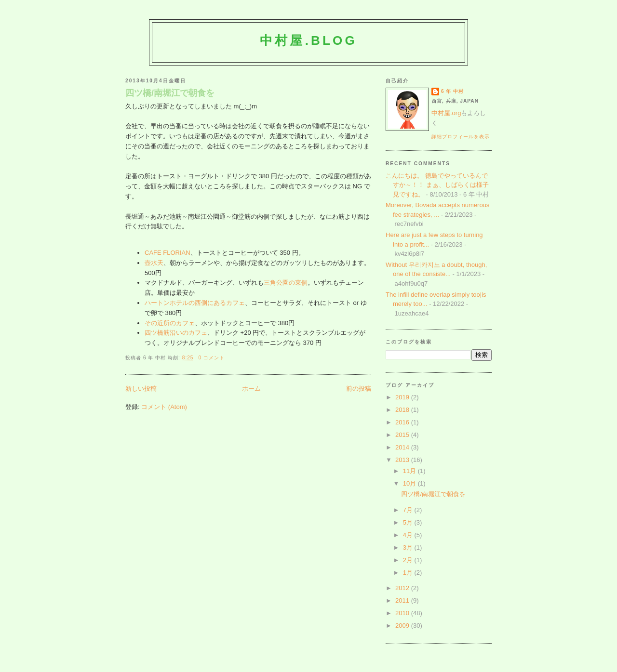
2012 (403, 588)
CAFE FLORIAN (168, 253)
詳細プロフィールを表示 (461, 137)
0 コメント (211, 358)
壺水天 (154, 263)
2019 (403, 397)
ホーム (251, 389)
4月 (409, 535)
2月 (409, 560)
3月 (409, 547)
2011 (403, 600)
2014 (403, 447)
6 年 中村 (452, 91)
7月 (409, 510)
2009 (403, 626)
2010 (403, 613)
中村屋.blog (308, 40)
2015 (403, 435)
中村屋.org (446, 113)
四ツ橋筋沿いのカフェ (176, 333)
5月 (409, 522)
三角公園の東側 (286, 283)
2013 (403, 460)
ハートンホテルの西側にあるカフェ (195, 303)
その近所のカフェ (170, 323)
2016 (403, 422)
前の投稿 (359, 389)
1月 (409, 573)
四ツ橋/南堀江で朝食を (170, 93)
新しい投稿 (141, 389)
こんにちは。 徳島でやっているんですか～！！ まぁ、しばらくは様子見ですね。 (437, 185)
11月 (410, 471)
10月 (410, 483)
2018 (403, 410)
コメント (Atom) (164, 407)
